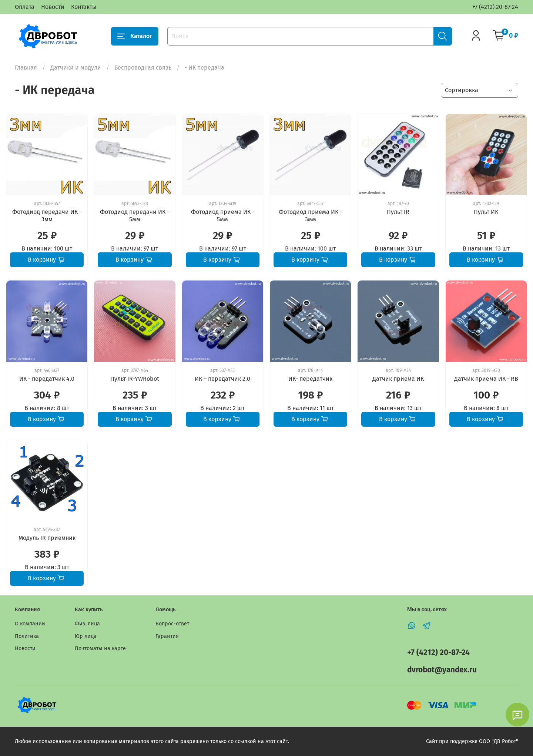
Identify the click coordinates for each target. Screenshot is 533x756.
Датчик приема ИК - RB (486, 379)
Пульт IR (398, 212)
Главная (26, 68)
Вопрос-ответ (172, 624)
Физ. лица (87, 624)
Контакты (84, 7)
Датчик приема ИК (398, 379)
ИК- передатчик (310, 379)
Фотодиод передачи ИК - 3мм (47, 216)
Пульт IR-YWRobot (135, 379)
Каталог (135, 36)
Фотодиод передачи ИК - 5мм (135, 216)
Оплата (25, 7)
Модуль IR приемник (47, 538)
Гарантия (167, 636)
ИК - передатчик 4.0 (47, 379)
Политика (27, 636)
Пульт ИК (486, 212)
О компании (30, 624)
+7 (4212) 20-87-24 (495, 7)
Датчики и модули (76, 68)
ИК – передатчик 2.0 (222, 379)
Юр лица (86, 636)
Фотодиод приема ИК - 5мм (223, 216)
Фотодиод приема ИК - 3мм (310, 216)
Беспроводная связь (143, 68)
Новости (53, 7)
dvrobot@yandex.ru (442, 670)
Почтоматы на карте (100, 649)
